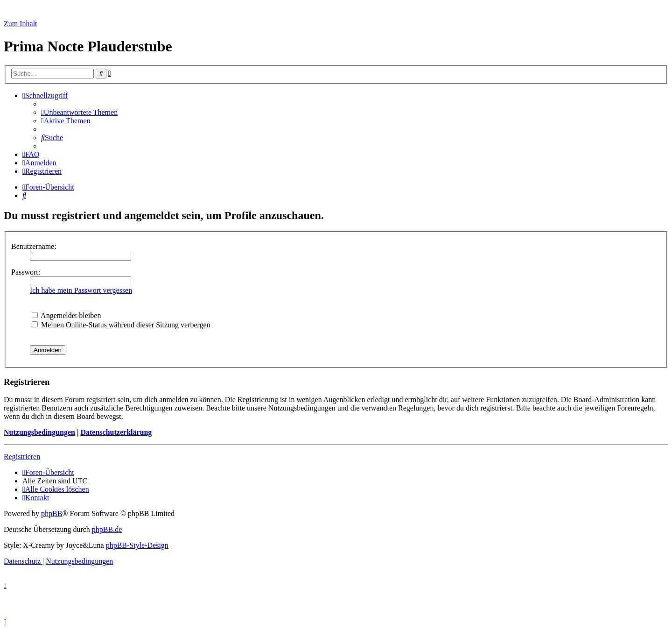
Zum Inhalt (21, 24)
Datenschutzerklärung (116, 432)
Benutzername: (34, 246)
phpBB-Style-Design (137, 545)
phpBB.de (107, 529)
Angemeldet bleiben (66, 315)
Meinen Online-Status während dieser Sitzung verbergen (121, 325)
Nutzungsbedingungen (39, 432)
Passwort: (26, 272)
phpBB (52, 513)
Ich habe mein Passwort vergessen (81, 290)
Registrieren (22, 457)
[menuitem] (79, 112)
